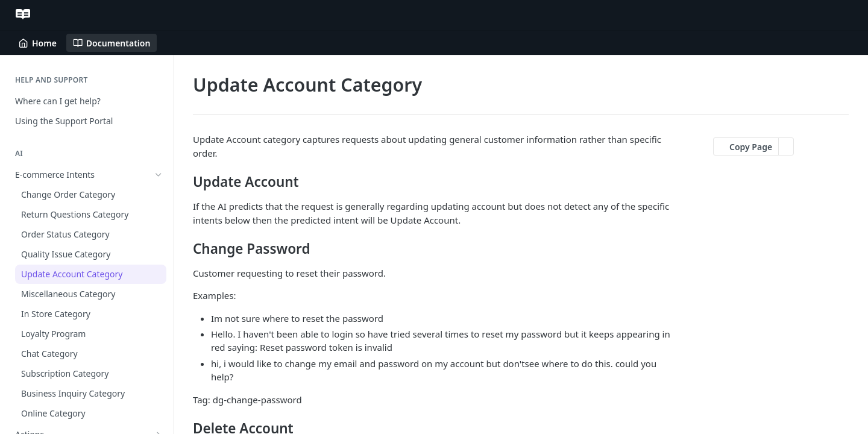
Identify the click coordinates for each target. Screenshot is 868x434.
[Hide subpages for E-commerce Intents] (159, 175)
